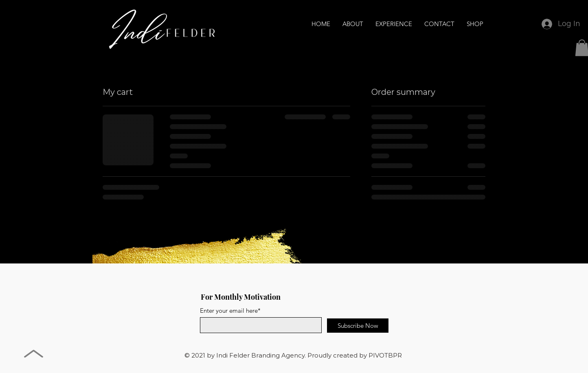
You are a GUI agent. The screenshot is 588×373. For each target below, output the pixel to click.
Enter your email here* (230, 310)
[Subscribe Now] (358, 326)
